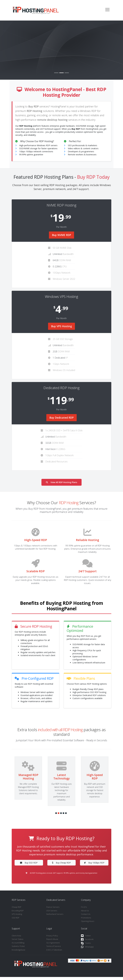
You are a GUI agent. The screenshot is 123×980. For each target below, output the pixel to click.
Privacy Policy (52, 936)
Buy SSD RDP (29, 863)
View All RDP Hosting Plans (61, 482)
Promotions (86, 918)
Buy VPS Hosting (61, 326)
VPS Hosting (17, 914)
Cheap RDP (17, 907)
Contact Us (86, 914)
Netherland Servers (55, 914)
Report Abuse (52, 939)
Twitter (86, 936)
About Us (85, 911)
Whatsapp (87, 947)
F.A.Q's (84, 907)
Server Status (17, 939)
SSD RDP (16, 918)
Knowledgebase (18, 950)
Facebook (87, 939)
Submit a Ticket (18, 946)
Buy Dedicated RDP (61, 418)
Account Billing (18, 943)
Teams (86, 943)
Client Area (16, 936)
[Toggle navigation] (107, 10)
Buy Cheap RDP (61, 863)
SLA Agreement (53, 943)
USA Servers (52, 911)
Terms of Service (54, 946)
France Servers (53, 907)
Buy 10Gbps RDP (94, 863)
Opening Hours (88, 921)
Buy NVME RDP (61, 235)
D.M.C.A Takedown (54, 950)
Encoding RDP (18, 911)
